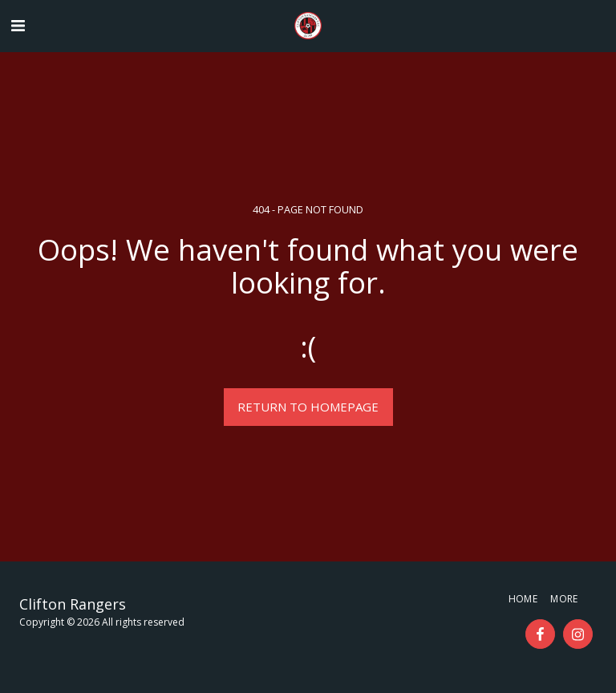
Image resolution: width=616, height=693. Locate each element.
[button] (18, 25)
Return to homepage (308, 407)
